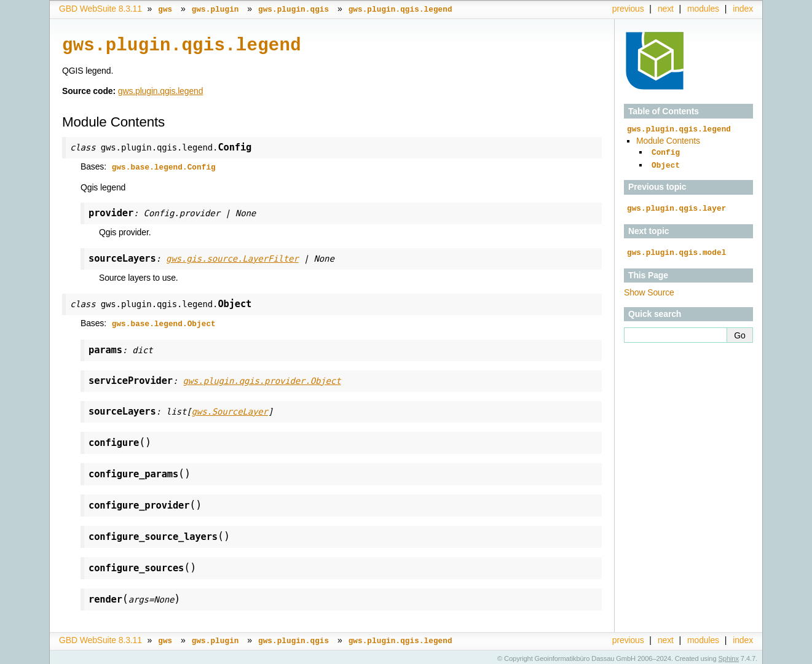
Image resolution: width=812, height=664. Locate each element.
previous (628, 9)
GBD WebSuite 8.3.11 (101, 9)
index (743, 9)
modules (703, 9)
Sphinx (729, 655)
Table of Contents (664, 111)
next (666, 9)
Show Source (649, 288)
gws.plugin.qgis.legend (161, 90)
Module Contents (668, 140)
